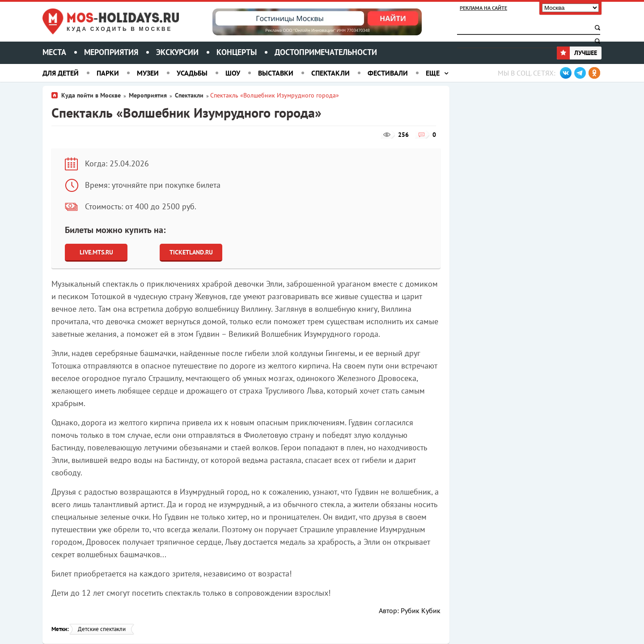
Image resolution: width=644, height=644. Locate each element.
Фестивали (388, 73)
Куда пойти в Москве (91, 95)
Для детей (61, 73)
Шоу (233, 73)
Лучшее (577, 53)
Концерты (237, 52)
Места (54, 52)
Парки (108, 73)
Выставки (276, 73)
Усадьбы (192, 73)
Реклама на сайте (483, 8)
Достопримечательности (326, 52)
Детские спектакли (102, 629)
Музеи (148, 73)
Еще (433, 73)
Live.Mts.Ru (96, 252)
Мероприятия (111, 52)
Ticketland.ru (191, 252)
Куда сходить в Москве (119, 29)
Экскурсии (177, 52)
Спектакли (330, 73)
